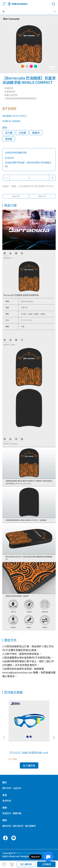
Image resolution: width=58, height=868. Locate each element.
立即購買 (46, 864)
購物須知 (7, 826)
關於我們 (7, 788)
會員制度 (7, 801)
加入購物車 (26, 864)
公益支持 (17, 788)
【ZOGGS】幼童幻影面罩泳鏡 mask (28, 753)
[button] (54, 738)
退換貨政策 (18, 826)
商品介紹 (16, 196)
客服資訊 (7, 813)
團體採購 (17, 813)
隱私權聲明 (30, 826)
